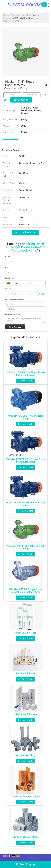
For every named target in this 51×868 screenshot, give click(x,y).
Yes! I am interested (26, 232)
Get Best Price (21, 100)
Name (8, 257)
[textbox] (32, 95)
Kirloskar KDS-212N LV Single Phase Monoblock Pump (26, 374)
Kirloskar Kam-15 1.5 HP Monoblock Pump (26, 547)
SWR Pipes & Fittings (26, 755)
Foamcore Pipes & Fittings (26, 796)
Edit (41, 294)
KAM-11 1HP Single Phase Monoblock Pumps (26, 504)
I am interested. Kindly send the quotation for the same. (26, 320)
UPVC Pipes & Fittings (26, 715)
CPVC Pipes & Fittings (26, 674)
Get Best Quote (26, 381)
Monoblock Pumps (29, 15)
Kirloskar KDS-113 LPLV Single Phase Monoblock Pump (26, 461)
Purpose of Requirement (15, 299)
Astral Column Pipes (26, 633)
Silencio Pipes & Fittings (26, 837)
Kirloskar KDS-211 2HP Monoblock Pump (26, 417)
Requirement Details (13, 314)
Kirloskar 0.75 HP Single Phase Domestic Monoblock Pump (26, 591)
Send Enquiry (26, 864)
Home (6, 15)
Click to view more (11, 139)
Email (7, 267)
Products (15, 15)
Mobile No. (10, 278)
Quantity (9, 289)
